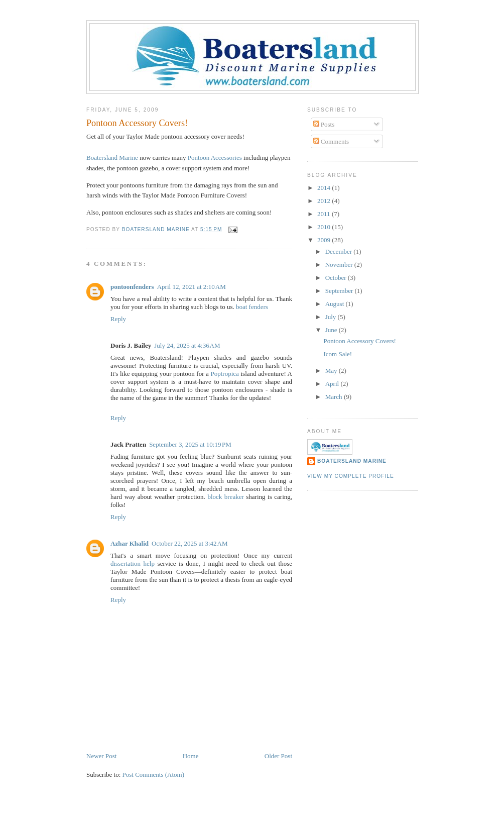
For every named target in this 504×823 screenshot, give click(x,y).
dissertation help (134, 563)
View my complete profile (351, 476)
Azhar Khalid (130, 543)
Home (191, 756)
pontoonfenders (132, 287)
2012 (325, 201)
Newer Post (101, 756)
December (340, 251)
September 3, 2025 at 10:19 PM (190, 444)
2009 (325, 240)
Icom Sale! (338, 354)
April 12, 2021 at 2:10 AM (192, 287)
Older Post (278, 756)
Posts (324, 124)
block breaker (225, 497)
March (335, 397)
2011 (325, 214)
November (340, 265)
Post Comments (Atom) (154, 775)
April (333, 384)
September (340, 291)
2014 (325, 188)
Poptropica (225, 374)
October (337, 278)
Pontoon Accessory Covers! (359, 341)
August (336, 304)
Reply (118, 319)
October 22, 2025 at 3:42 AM (190, 543)
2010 (325, 227)
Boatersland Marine (112, 158)
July (332, 317)
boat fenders (252, 307)
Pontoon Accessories (216, 158)
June (332, 330)
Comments (331, 141)
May (332, 371)
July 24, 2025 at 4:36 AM (187, 345)
